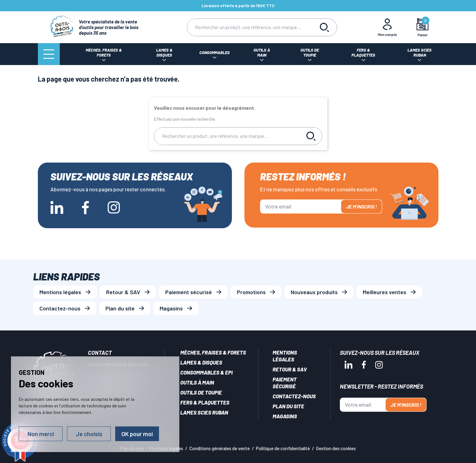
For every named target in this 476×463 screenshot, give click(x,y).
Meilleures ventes (384, 292)
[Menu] (49, 54)
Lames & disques (201, 362)
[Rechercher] (249, 27)
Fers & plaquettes (205, 402)
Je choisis (89, 434)
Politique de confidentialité (283, 448)
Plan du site (120, 308)
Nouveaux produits (314, 292)
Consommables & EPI (206, 372)
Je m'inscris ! (361, 206)
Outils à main (197, 382)
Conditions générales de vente (220, 448)
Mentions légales (60, 292)
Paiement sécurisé (189, 292)
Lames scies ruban (204, 412)
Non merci (41, 434)
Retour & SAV (123, 292)
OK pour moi (137, 434)
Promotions (251, 292)
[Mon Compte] (387, 27)
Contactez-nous (60, 308)
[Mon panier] (422, 27)
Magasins (171, 308)
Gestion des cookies (336, 448)
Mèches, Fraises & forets (213, 352)
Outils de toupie (201, 392)
